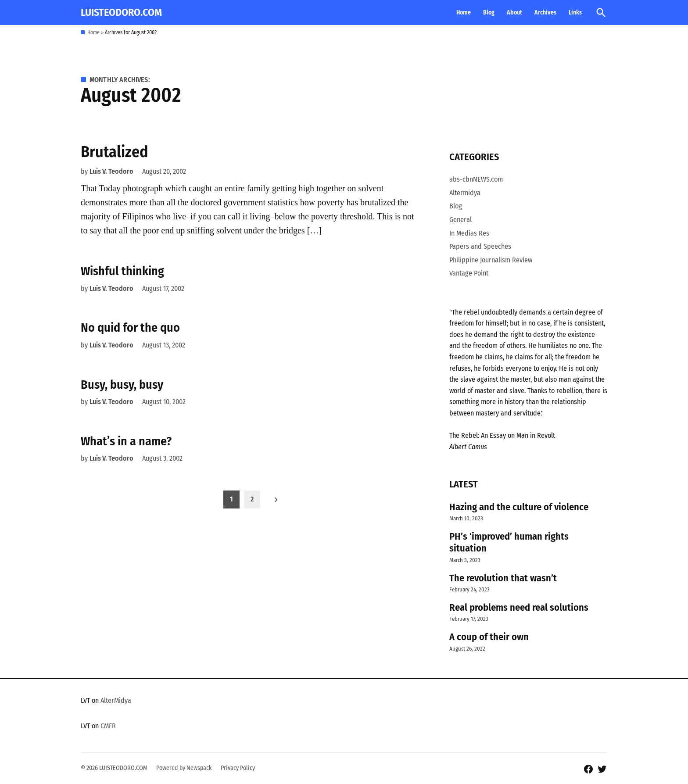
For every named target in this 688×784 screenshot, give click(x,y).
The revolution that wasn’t (503, 578)
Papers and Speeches (480, 246)
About (514, 13)
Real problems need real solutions (519, 607)
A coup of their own (489, 637)
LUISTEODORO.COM (121, 12)
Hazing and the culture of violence (519, 507)
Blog (489, 13)
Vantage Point (469, 273)
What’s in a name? (126, 441)
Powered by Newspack (184, 768)
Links (575, 13)
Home (464, 13)
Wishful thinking (122, 271)
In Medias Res (469, 233)
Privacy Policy (238, 768)
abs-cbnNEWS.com (476, 179)
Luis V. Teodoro (111, 171)
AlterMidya (116, 700)
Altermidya (465, 193)
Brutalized (115, 152)
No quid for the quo (130, 328)
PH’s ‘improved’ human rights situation (509, 542)
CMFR (108, 726)
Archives (545, 13)
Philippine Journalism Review (491, 260)
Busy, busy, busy (122, 385)
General (460, 220)
